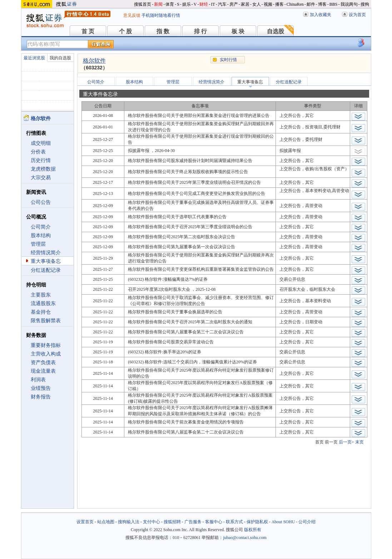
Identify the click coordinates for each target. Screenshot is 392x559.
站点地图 (106, 522)
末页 (359, 442)
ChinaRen (295, 4)
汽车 (222, 4)
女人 (257, 4)
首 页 (88, 31)
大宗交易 (41, 178)
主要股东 (41, 295)
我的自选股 (60, 58)
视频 (268, 4)
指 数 (163, 31)
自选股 (276, 31)
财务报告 (41, 397)
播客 (279, 4)
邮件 (311, 4)
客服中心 (214, 522)
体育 (170, 4)
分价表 (38, 152)
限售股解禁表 (46, 321)
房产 (234, 4)
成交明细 (41, 143)
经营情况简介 (46, 253)
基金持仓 (41, 312)
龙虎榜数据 (43, 169)
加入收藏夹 (321, 15)
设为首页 (357, 15)
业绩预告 (41, 388)
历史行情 (41, 160)
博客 (322, 4)
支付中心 (152, 522)
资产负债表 (43, 362)
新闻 (158, 4)
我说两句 (349, 4)
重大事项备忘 (46, 261)
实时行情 (228, 60)
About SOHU (283, 522)
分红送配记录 (46, 270)
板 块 (238, 31)
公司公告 (41, 202)
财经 (204, 4)
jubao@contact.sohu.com (245, 538)
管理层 (38, 244)
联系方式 (234, 522)
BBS (334, 4)
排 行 (200, 31)
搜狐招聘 (172, 522)
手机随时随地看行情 (161, 15)
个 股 (125, 31)
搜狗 (365, 4)
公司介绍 (307, 522)
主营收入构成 (46, 354)
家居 (245, 4)
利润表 (38, 380)
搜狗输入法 (129, 522)
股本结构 (41, 236)
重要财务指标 (46, 345)
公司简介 (41, 227)
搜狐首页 (143, 4)
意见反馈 (132, 15)
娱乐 (187, 4)
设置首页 (85, 522)
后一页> (346, 442)
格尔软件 (94, 61)
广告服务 (193, 522)
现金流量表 (43, 371)
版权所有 (253, 530)
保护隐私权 (257, 522)
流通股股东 (43, 303)
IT (213, 4)
